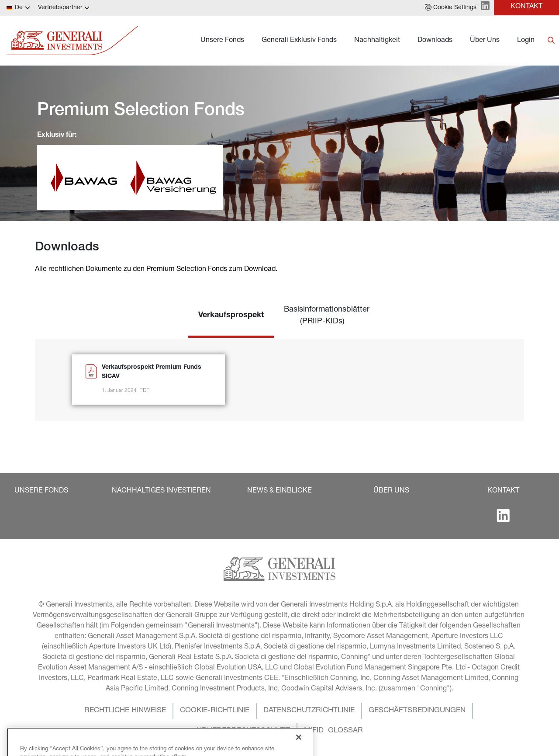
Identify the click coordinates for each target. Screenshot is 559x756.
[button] (451, 8)
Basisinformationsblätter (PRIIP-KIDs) (327, 316)
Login (526, 41)
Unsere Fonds (222, 41)
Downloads (435, 41)
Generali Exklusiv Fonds (299, 41)
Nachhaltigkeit (377, 41)
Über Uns (485, 41)
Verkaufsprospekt (231, 316)
